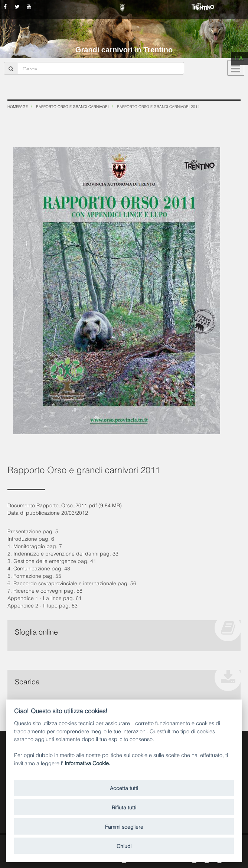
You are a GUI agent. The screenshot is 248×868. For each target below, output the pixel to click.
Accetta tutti (124, 788)
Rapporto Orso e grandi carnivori (72, 106)
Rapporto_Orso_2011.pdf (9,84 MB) (79, 505)
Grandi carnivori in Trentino (124, 50)
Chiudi (124, 846)
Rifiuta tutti (124, 807)
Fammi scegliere (124, 826)
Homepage (18, 106)
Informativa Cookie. (87, 763)
